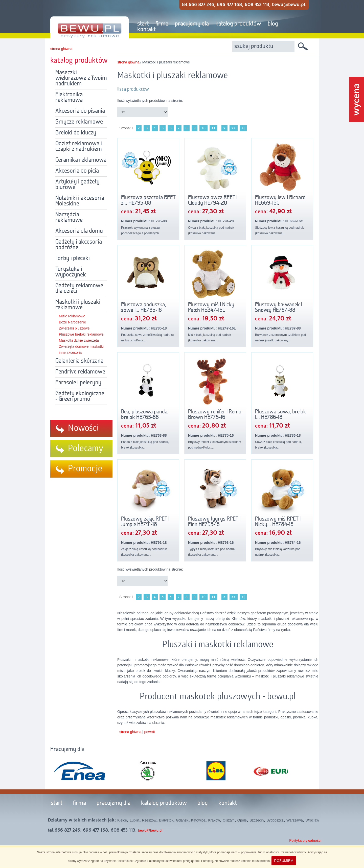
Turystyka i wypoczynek (71, 272)
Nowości (83, 428)
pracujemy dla (192, 24)
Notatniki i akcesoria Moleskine (80, 201)
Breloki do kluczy (76, 133)
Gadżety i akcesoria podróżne (79, 245)
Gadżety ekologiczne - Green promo (80, 396)
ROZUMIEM (284, 861)
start (143, 24)
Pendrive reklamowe (80, 372)
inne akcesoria (70, 353)
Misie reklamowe (72, 316)
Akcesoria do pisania (80, 111)
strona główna (61, 49)
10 (203, 128)
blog (273, 24)
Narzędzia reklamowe (69, 218)
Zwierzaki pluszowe (74, 328)
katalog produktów (238, 24)
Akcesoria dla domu (79, 231)
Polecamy (86, 449)
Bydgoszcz (275, 820)
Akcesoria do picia (77, 171)
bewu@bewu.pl (150, 830)
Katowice (198, 820)
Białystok (166, 820)
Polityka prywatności (305, 840)
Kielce (122, 820)
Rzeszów (149, 820)
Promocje (85, 469)
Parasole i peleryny (78, 383)
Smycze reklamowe (79, 122)
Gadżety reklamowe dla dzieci (79, 289)
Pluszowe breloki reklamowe (81, 334)
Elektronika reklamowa (69, 98)
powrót (150, 732)
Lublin (134, 820)
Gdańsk (182, 820)
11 (214, 128)
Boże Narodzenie (72, 322)
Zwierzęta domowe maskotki (81, 346)
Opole (242, 820)
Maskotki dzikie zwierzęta (79, 340)
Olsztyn (229, 820)
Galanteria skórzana (79, 361)
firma (162, 24)
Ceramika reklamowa (81, 160)
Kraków (214, 820)
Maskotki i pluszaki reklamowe (78, 305)
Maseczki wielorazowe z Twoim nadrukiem (81, 78)
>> (234, 128)
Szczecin (257, 820)
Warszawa (295, 820)
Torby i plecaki (73, 259)
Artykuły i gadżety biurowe (77, 185)
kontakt (146, 30)
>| (243, 128)
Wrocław (312, 820)
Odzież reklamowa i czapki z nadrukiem (79, 147)
